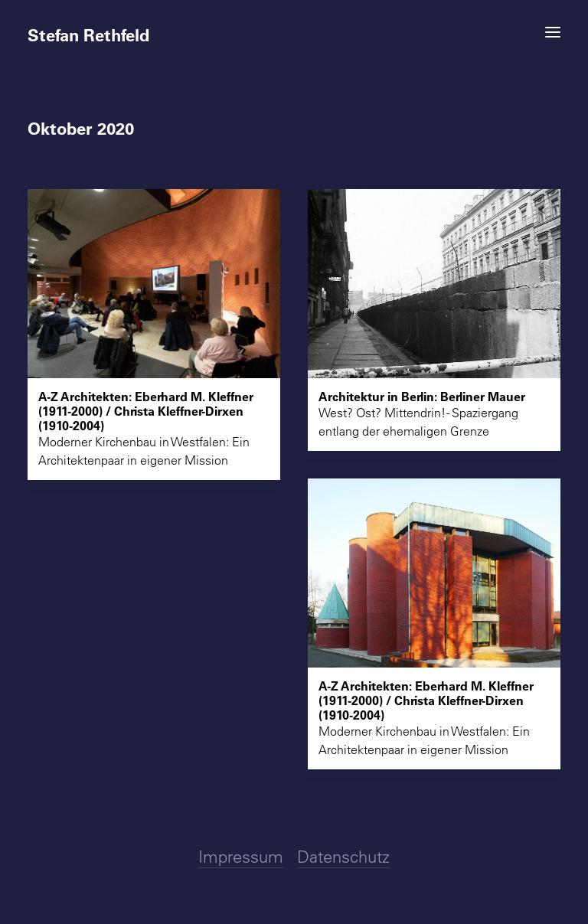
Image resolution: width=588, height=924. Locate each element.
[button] (553, 32)
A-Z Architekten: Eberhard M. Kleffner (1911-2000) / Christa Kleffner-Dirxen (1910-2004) (146, 411)
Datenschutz (343, 857)
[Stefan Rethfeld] (294, 28)
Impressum (241, 857)
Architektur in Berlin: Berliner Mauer (422, 396)
